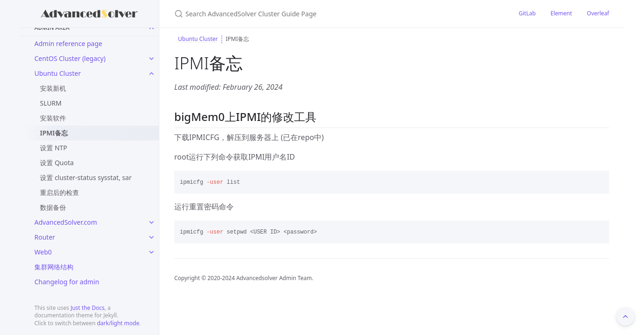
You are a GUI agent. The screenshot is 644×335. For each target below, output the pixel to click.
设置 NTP (54, 148)
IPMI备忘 (54, 133)
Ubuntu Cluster (58, 73)
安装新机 (53, 88)
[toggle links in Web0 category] (151, 252)
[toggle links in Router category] (151, 237)
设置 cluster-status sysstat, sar (86, 178)
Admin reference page (68, 44)
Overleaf (598, 13)
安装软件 (53, 118)
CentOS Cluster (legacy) (70, 58)
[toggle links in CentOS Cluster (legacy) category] (151, 59)
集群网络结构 (54, 267)
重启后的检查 (59, 192)
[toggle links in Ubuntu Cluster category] (151, 74)
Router (45, 237)
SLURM (51, 103)
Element (561, 13)
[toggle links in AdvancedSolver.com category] (151, 222)
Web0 (43, 252)
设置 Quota (57, 163)
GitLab (527, 13)
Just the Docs (88, 308)
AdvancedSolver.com (66, 222)
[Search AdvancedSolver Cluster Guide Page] (284, 14)
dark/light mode (118, 323)
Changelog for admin (67, 282)
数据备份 (53, 207)
